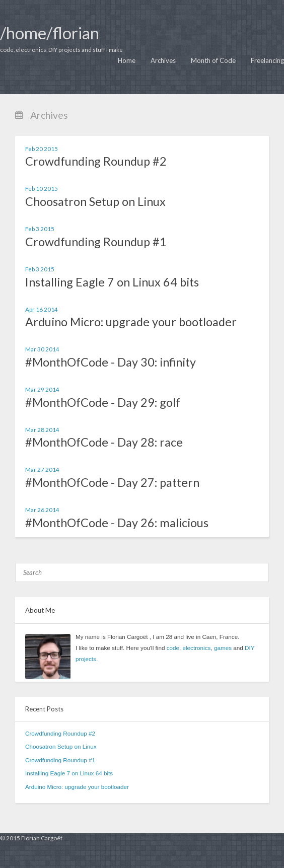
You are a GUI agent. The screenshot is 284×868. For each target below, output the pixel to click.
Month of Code (213, 60)
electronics (197, 648)
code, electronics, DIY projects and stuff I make (61, 49)
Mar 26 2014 (42, 510)
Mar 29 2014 (42, 389)
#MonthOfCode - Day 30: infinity (111, 362)
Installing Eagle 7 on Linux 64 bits (112, 282)
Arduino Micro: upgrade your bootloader (131, 322)
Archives (163, 60)
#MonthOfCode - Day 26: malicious (117, 523)
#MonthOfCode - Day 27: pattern (112, 482)
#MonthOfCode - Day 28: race (104, 442)
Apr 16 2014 (42, 309)
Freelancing (267, 60)
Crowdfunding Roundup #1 (96, 242)
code (173, 648)
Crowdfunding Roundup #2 (96, 161)
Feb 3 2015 (40, 229)
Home (127, 60)
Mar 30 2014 (42, 349)
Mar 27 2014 (42, 469)
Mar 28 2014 (42, 429)
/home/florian (50, 33)
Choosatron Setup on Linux (95, 201)
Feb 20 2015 (42, 149)
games (223, 648)
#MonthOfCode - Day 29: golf (103, 402)
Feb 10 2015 (42, 188)
